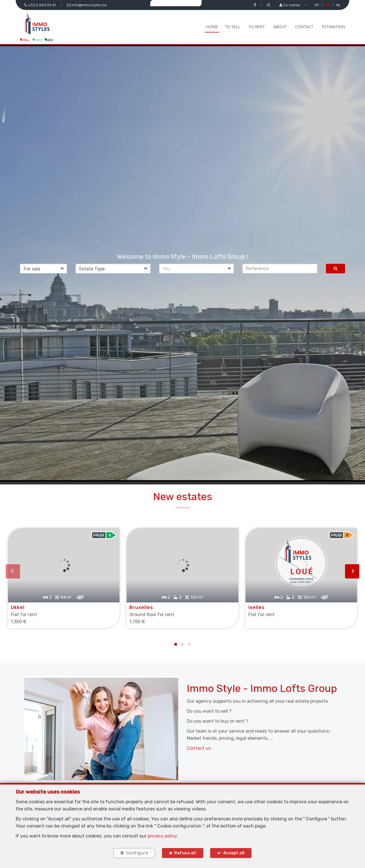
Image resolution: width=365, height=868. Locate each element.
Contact (304, 27)
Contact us (199, 739)
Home (212, 27)
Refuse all (185, 852)
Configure (134, 852)
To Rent (256, 27)
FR (317, 5)
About (280, 27)
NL (338, 5)
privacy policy (162, 833)
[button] (197, 268)
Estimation (333, 27)
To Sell (232, 27)
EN (328, 5)
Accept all (237, 852)
